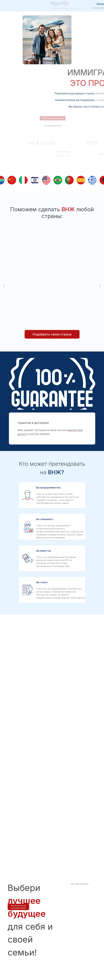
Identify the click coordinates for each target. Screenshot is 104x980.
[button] (66, 263)
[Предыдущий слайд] (4, 247)
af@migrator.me (80, 952)
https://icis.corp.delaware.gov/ (22, 952)
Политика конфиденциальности (22, 957)
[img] (15, 933)
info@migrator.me (61, 948)
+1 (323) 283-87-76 (61, 944)
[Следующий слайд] (100, 247)
